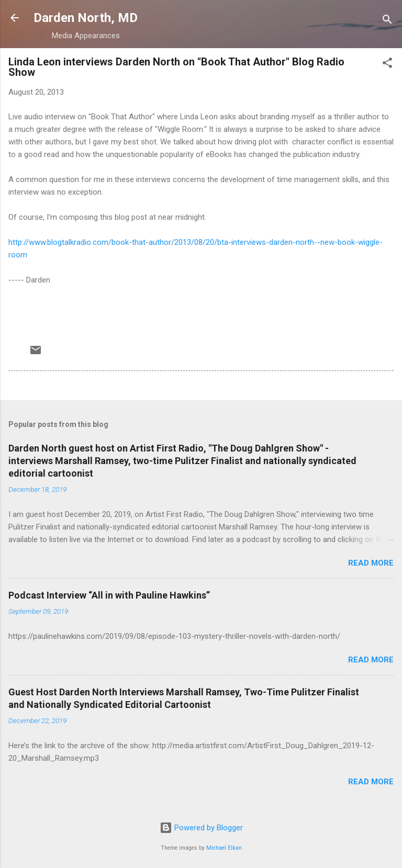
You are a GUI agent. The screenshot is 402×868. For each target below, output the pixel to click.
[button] (387, 65)
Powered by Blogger (201, 828)
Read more (371, 563)
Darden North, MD (86, 18)
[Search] (387, 21)
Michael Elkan (224, 848)
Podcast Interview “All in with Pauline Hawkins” (109, 595)
